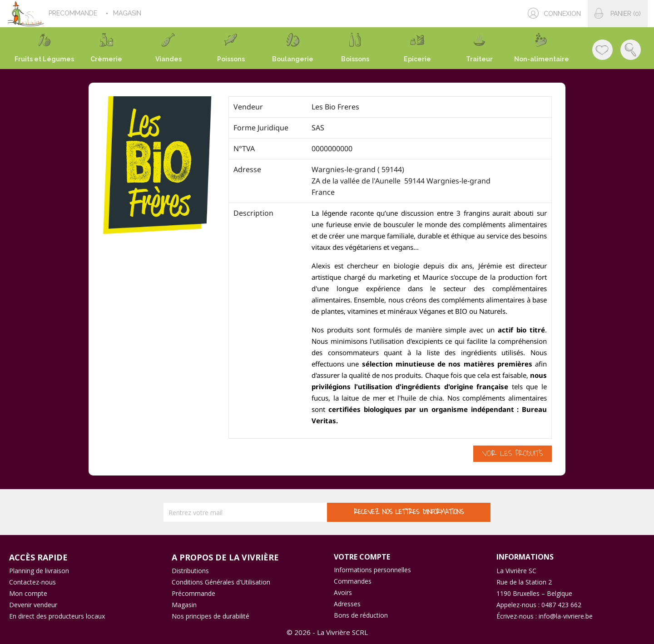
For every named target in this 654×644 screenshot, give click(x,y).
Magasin (184, 605)
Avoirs (343, 592)
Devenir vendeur (33, 605)
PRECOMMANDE (74, 13)
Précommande (193, 593)
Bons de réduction (361, 615)
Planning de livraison (39, 571)
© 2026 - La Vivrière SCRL (327, 632)
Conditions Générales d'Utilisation (221, 582)
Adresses (347, 604)
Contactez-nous (32, 582)
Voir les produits (513, 454)
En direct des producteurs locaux (57, 616)
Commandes (353, 581)
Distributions (190, 571)
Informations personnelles (372, 570)
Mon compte (28, 593)
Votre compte (362, 557)
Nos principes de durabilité (211, 616)
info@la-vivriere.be (566, 616)
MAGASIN (128, 13)
